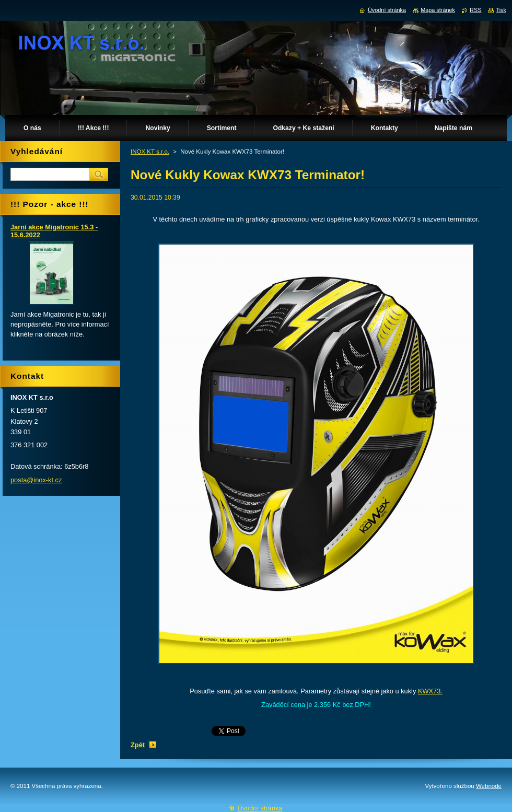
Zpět (138, 745)
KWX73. (430, 691)
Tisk (501, 10)
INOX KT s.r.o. (150, 152)
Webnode (489, 786)
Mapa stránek (438, 10)
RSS (475, 10)
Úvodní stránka (387, 10)
